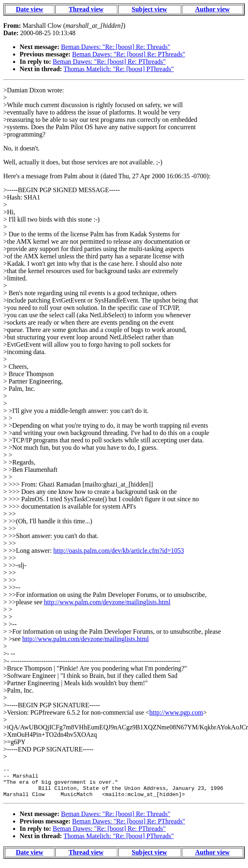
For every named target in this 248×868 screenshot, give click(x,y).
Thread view (86, 9)
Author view (212, 9)
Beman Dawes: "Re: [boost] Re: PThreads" (129, 54)
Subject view (149, 9)
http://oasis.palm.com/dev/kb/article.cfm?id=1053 (119, 551)
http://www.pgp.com (176, 712)
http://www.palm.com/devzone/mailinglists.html (107, 602)
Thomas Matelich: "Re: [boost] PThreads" (118, 69)
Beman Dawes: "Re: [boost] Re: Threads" (115, 47)
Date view (30, 9)
